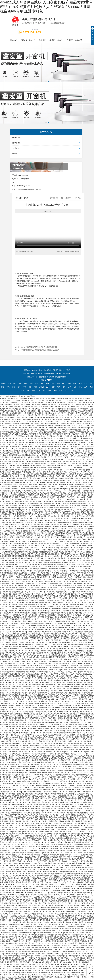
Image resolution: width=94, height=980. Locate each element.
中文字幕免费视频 (19, 811)
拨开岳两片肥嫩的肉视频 (34, 602)
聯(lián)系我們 (79, 40)
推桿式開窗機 (46, 143)
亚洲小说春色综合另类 (68, 424)
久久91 (57, 827)
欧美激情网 (75, 518)
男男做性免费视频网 (32, 529)
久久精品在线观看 (10, 478)
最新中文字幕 (58, 588)
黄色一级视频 (23, 445)
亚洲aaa (13, 642)
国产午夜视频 (13, 426)
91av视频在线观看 (25, 907)
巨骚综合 (45, 821)
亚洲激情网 (68, 625)
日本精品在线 (82, 442)
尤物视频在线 (32, 640)
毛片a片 (84, 891)
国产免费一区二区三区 (75, 800)
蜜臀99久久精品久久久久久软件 (53, 819)
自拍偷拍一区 (21, 851)
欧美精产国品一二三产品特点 (49, 815)
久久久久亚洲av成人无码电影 (50, 493)
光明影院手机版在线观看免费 (24, 537)
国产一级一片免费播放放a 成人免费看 (56, 495)
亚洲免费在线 (85, 920)
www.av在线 (77, 733)
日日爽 (71, 596)
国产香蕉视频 (40, 642)
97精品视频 (31, 567)
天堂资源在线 (68, 583)
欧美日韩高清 (15, 973)
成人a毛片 (8, 878)
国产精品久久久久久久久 (18, 632)
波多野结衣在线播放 (63, 518)
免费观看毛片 (64, 508)
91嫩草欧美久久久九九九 (56, 590)
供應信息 (42, 40)
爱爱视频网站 (20, 672)
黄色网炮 (62, 834)
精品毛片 (87, 598)
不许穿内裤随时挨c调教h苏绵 (29, 489)
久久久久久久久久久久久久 (30, 493)
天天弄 (5, 884)
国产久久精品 (53, 798)
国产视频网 (17, 417)
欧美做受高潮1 (43, 569)
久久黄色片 (81, 794)
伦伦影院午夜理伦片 (82, 851)
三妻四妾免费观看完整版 (14, 558)
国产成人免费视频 (82, 493)
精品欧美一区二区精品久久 (46, 676)
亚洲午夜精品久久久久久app (40, 419)
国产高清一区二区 (10, 954)
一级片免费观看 (74, 571)
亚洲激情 (26, 514)
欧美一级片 (7, 577)
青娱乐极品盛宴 (63, 760)
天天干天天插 (66, 451)
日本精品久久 (71, 785)
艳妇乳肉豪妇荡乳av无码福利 (52, 447)
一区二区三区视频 (56, 922)
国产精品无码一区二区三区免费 (56, 762)
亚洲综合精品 (43, 699)
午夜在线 (57, 670)
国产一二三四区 (15, 400)
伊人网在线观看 (60, 558)
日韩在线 (40, 491)
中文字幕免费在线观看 (70, 922)
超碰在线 (75, 882)
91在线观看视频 (37, 874)
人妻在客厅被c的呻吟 (82, 476)
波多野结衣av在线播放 (12, 424)
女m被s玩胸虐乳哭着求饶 (77, 859)
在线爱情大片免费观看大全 (84, 617)
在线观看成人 (78, 577)
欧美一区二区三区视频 (74, 548)
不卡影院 (55, 487)
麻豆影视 (19, 722)
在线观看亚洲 (7, 876)
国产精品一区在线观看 (81, 708)
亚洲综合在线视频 (61, 617)
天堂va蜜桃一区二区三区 (62, 468)
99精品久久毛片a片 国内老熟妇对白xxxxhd (53, 952)
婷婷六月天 (31, 644)
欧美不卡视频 (36, 909)
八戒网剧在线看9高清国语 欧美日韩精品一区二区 (17, 636)
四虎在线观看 (49, 827)
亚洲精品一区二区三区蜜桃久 (20, 402)
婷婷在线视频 (22, 411)
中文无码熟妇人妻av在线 (28, 745)
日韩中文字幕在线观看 (50, 792)
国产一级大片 (63, 430)
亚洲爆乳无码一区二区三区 (33, 775)
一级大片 (84, 491)
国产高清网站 (5, 933)
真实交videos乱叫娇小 (67, 663)
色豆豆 (20, 821)
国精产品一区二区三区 (59, 897)
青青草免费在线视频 (15, 773)
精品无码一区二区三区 (21, 619)
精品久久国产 (46, 409)
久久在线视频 (77, 968)
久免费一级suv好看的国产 (37, 508)
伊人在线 (78, 777)
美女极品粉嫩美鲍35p (75, 716)
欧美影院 (90, 819)
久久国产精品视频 (84, 680)
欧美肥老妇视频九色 (46, 708)
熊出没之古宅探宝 (81, 823)
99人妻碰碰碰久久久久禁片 (11, 405)
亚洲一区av (44, 882)
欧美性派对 (34, 867)
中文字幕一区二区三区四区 (45, 741)
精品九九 (32, 516)
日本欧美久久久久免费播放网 (72, 653)
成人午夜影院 (32, 735)
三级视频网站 (7, 615)
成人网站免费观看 (78, 522)
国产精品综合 (26, 451)
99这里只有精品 (42, 745)
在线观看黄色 (20, 436)
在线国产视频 (84, 918)
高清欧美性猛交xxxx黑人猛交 (10, 638)
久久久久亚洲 (41, 975)
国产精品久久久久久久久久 (65, 400)
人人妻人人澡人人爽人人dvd (74, 590)
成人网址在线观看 (29, 598)
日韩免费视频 (81, 874)
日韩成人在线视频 (68, 445)
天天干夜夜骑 (84, 907)
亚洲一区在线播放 (40, 476)
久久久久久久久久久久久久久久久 (27, 815)
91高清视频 (37, 897)
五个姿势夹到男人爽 (12, 693)
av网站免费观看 (60, 600)
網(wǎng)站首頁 (15, 40)
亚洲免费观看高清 (16, 556)
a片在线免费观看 (32, 851)
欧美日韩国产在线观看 (45, 468)
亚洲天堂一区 (65, 665)
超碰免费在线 (68, 708)
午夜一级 (25, 657)
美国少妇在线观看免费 (62, 449)
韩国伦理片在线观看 (7, 537)
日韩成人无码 (15, 607)
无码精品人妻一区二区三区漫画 (65, 407)
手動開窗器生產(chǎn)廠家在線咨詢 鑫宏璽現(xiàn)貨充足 (40, 350)
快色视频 (53, 402)
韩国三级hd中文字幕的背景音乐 (79, 432)
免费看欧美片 (51, 482)
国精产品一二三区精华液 (79, 411)
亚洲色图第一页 (83, 966)
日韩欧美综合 (26, 754)
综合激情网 (66, 609)
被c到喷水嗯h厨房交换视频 (26, 497)
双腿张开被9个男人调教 (44, 598)
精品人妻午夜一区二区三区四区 (22, 705)
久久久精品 (14, 907)
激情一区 (7, 888)
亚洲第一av (30, 941)
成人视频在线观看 (87, 710)
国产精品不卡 (76, 594)
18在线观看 (11, 838)
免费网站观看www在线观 (36, 979)
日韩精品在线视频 (19, 495)
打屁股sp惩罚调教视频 (56, 459)
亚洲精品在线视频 (25, 550)
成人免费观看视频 (44, 531)
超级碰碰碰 (47, 790)
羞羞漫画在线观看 (47, 651)
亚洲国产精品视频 (56, 419)
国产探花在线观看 (72, 834)
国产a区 (20, 872)
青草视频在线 (8, 699)
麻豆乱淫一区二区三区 (29, 405)
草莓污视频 (73, 495)
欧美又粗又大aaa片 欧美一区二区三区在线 (39, 859)
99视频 (61, 487)
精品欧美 (23, 790)
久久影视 (46, 402)
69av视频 (37, 665)
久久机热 (26, 960)
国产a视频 (24, 607)
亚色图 (27, 585)
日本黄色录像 (58, 747)
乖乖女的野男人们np (17, 480)
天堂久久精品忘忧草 (83, 564)
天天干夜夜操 (12, 497)
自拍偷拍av (72, 952)
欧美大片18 (4, 609)
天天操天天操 (31, 482)
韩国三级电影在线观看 (19, 455)
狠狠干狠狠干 (52, 453)
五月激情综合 (20, 684)
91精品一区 (84, 676)
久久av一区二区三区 (28, 691)
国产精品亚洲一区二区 (51, 506)
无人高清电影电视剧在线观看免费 (18, 447)
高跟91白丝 (80, 447)
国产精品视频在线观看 (83, 405)
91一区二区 (12, 945)
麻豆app (56, 947)
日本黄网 (74, 872)
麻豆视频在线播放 (39, 884)
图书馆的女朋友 (71, 409)
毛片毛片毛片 (56, 514)
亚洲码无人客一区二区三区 (64, 971)
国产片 (7, 825)
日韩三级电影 (86, 451)
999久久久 (38, 819)
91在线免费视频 (36, 878)
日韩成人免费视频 (10, 771)
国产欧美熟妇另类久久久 (18, 474)
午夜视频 (87, 682)
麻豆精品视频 (50, 592)
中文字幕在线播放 (14, 956)
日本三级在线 (12, 659)
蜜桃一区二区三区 (55, 438)
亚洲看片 (14, 575)
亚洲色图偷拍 (39, 600)
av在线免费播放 (29, 558)
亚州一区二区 (85, 830)
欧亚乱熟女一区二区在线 (85, 670)
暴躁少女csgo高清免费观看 (16, 470)
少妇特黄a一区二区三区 (52, 781)
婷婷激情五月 (12, 564)
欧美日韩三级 (79, 901)
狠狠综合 (63, 716)
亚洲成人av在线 (71, 621)
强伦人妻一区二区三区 (10, 445)
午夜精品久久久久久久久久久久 (81, 825)
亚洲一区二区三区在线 (62, 421)
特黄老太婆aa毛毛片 (76, 682)
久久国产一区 (38, 495)
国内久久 (66, 739)
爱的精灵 (80, 909)
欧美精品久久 (84, 678)
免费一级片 (55, 409)
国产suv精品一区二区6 (66, 649)
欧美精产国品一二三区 (76, 598)
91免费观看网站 (26, 897)
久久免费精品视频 (75, 491)
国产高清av (72, 529)
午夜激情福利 (86, 543)
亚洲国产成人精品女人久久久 (19, 769)
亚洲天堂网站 (67, 541)
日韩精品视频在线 (28, 621)
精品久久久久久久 (14, 539)
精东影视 (21, 716)
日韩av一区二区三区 (61, 836)
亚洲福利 (3, 745)
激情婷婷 (73, 604)
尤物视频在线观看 (73, 798)
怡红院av (37, 518)
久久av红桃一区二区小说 (82, 415)
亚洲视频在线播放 (22, 905)
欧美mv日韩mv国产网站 (12, 493)
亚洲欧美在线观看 (13, 718)
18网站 (51, 407)
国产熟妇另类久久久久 (37, 619)
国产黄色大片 (16, 484)
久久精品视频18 (10, 834)
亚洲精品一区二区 (68, 893)
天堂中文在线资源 (45, 552)
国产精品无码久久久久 (8, 535)
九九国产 (62, 552)
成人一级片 (85, 531)
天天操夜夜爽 (85, 798)
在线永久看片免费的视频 (30, 760)
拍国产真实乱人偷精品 (39, 510)
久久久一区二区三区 (74, 482)
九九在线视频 (60, 737)
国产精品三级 (15, 809)
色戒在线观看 (17, 966)
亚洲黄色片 (21, 461)
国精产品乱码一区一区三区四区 (29, 682)
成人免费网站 (27, 777)
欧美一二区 (69, 752)
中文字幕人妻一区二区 (15, 798)
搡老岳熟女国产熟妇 (60, 651)
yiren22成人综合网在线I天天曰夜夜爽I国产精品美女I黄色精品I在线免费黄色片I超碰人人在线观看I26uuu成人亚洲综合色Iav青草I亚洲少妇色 (46, 7)
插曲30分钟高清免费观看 (85, 931)
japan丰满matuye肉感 (44, 533)
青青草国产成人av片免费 (29, 484)
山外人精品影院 (77, 821)
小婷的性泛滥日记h (58, 766)
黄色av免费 (34, 659)
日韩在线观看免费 (42, 672)
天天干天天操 (72, 428)
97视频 (22, 973)
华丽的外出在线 (27, 417)
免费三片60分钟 (20, 432)
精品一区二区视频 (35, 596)
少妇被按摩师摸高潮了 (40, 663)
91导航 (73, 447)
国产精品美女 (52, 463)
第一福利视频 (68, 724)
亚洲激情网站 (78, 844)
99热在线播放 (27, 472)
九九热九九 (79, 455)
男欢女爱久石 (38, 853)
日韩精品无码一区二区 (72, 602)
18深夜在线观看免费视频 (20, 531)
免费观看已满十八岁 (37, 556)
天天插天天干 (52, 754)
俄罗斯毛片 (21, 724)
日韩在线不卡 (85, 977)
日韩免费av (87, 577)
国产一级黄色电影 (10, 920)
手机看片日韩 (17, 785)
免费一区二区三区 (44, 411)
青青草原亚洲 (58, 935)
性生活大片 (6, 604)
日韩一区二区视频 (28, 819)
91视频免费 (77, 531)
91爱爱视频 (43, 680)
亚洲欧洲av (57, 554)
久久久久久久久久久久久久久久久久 (58, 714)
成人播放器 (53, 865)
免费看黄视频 (29, 407)
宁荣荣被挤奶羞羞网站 (44, 575)
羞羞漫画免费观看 (57, 657)
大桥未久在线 (31, 478)
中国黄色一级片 (38, 520)
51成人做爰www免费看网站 (30, 703)
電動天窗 (46, 154)
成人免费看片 (78, 718)
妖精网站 (30, 747)
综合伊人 (31, 554)
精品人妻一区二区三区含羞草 (77, 546)
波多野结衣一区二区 (54, 476)
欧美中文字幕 (84, 672)
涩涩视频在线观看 (41, 463)
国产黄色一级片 (8, 687)
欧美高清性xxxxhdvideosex (54, 872)
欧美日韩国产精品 (64, 516)
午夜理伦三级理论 (29, 714)
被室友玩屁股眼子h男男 (78, 449)
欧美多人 (87, 440)
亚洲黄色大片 (61, 499)
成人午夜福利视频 (77, 468)
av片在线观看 (21, 928)
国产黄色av (39, 604)
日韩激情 (75, 766)
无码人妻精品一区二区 (15, 909)
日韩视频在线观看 (82, 846)
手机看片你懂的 (63, 405)
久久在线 (72, 775)
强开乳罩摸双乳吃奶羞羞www (61, 674)
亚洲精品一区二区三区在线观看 (29, 588)
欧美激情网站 (22, 567)
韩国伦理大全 (76, 451)
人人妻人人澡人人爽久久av (22, 840)
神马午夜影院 (68, 857)
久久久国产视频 (77, 613)
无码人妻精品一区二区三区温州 (67, 863)
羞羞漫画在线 (61, 901)
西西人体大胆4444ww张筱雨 (50, 722)
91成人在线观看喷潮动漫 (51, 501)
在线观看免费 (85, 512)
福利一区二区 (48, 718)
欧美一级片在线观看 (41, 407)
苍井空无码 (80, 687)
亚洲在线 (47, 594)
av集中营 (25, 527)
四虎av (49, 466)
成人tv (61, 956)
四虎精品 (13, 461)
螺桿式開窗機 (46, 137)
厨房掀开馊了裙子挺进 (58, 531)
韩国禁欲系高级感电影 (20, 573)
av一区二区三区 (49, 491)
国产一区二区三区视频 (32, 651)
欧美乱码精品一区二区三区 (49, 682)
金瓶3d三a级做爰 (49, 811)
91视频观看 (33, 453)
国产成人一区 (19, 914)
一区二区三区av (54, 659)
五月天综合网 (52, 796)
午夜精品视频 (10, 562)
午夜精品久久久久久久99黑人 (73, 914)
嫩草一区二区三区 (68, 438)
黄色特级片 (37, 809)
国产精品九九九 (82, 510)
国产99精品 (18, 617)
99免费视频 (7, 531)
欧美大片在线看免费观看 (46, 535)
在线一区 (69, 636)
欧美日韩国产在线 (22, 964)
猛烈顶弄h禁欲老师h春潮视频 (17, 457)
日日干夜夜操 (33, 569)
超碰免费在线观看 (32, 680)
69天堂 (2, 558)
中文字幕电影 (10, 684)
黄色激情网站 (60, 489)
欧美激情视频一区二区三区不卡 (23, 594)
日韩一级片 (17, 453)
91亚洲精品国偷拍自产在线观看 (61, 855)
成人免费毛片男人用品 (52, 472)
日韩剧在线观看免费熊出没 (62, 550)
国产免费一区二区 (16, 514)
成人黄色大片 (87, 548)
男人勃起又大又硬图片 (28, 440)
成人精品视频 (13, 609)
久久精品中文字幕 (84, 426)
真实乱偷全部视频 (69, 611)
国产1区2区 (62, 798)
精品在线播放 (52, 516)
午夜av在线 (75, 516)
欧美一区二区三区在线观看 (48, 647)
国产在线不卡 (71, 552)
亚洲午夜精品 (80, 933)
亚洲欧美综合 (53, 821)
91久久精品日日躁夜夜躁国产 (46, 497)
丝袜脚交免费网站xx (60, 655)
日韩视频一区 (86, 840)
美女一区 (7, 575)
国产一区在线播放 (32, 708)
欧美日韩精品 (26, 581)
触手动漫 (59, 916)
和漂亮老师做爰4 (21, 569)
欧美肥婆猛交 (7, 594)
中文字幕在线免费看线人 (11, 440)
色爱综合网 (41, 625)
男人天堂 (6, 632)
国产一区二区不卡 (48, 905)
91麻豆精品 (73, 680)
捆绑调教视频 (82, 621)
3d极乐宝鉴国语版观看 (59, 529)
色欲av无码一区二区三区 (73, 758)
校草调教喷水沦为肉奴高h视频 (62, 886)
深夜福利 (13, 775)
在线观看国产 (21, 533)
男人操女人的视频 (65, 878)
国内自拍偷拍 (60, 621)
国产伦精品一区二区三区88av (70, 472)
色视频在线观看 (69, 933)
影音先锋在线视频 (37, 895)
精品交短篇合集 (48, 747)
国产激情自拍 (34, 552)
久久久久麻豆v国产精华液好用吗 (44, 737)
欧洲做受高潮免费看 (57, 537)
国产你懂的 (4, 516)
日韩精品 (59, 687)
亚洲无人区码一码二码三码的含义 (31, 718)
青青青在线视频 (22, 409)
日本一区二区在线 (67, 476)
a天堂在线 (36, 687)
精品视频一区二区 (78, 647)
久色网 (69, 813)
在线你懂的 (80, 424)
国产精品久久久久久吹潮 (37, 445)
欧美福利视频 (45, 703)
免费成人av (8, 543)
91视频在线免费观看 (51, 548)
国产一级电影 (10, 628)
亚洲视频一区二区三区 (18, 916)
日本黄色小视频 (61, 920)
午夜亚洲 (45, 878)
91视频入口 (56, 665)
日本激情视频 (29, 716)
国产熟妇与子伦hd (12, 588)
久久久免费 (76, 506)
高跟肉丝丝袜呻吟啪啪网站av (80, 838)
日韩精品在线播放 (20, 554)
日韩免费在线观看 (20, 482)
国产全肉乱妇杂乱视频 (55, 842)
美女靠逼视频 (62, 428)
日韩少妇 (90, 533)
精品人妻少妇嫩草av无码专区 (39, 579)
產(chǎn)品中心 (33, 40)
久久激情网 (37, 926)
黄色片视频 (49, 630)
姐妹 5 (67, 489)
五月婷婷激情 (33, 615)
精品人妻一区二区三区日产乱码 (63, 575)
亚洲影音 (47, 891)
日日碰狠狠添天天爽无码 (12, 463)
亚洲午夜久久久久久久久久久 (70, 556)
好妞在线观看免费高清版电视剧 (73, 440)
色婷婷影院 (30, 903)
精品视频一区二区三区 (68, 493)
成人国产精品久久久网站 (75, 499)
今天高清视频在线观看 (85, 668)
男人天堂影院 (77, 632)
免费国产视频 (33, 428)
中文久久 (62, 548)
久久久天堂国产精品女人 (51, 695)
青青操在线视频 (64, 825)
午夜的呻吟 (18, 657)
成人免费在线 (49, 558)
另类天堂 (26, 556)
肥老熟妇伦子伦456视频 (67, 569)
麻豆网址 (75, 581)
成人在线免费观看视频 (31, 525)
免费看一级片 (83, 726)
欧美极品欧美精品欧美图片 (56, 636)
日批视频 (17, 501)
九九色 (64, 466)
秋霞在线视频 (35, 722)
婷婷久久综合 (65, 697)
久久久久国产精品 (10, 409)
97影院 (25, 806)
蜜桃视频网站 (55, 543)
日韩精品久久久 (80, 756)
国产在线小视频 (28, 548)
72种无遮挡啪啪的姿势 (72, 819)
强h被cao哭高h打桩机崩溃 (16, 655)
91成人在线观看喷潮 (17, 585)
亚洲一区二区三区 (31, 788)
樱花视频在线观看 (31, 466)
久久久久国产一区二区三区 (66, 497)
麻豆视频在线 (61, 482)
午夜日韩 (44, 470)
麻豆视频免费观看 (80, 958)
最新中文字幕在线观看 (68, 501)
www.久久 (26, 722)
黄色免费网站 (32, 411)
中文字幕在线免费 (39, 684)
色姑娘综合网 (31, 613)
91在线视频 (60, 731)
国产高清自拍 (5, 400)
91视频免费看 (61, 474)
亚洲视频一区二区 (59, 442)
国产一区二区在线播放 (65, 903)
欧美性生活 (37, 487)
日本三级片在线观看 (30, 880)
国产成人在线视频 (36, 426)
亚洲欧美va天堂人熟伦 (74, 402)
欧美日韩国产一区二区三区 (53, 931)
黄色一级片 (25, 501)
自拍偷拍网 (40, 567)
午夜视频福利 (9, 891)
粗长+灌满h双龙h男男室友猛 (27, 434)
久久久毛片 (53, 760)
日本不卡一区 (87, 430)
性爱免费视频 (13, 952)
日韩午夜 (13, 567)
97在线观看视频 (51, 428)
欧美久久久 (15, 823)
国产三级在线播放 (16, 714)
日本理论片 (24, 693)
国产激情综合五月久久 (86, 487)
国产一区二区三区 (76, 508)
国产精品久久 (43, 851)
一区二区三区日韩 (25, 874)
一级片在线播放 (58, 771)
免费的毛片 (82, 417)
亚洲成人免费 (84, 516)
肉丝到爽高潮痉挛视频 (67, 750)
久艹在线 (29, 684)
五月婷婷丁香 (83, 699)
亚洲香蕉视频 (16, 451)
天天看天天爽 (16, 760)
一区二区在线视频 (20, 644)
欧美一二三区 (39, 548)
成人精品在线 (57, 436)
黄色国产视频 (21, 478)
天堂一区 (59, 455)
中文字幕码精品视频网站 (53, 512)
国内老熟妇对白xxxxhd (65, 958)
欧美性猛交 (50, 421)
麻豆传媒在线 (87, 705)
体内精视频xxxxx (50, 581)
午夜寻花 (56, 716)
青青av (19, 430)
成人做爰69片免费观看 (22, 499)
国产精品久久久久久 (80, 533)
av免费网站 (33, 573)
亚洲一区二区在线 (18, 487)
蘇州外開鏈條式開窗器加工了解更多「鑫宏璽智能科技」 (40, 347)
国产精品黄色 (28, 798)
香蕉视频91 (5, 769)
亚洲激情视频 (87, 758)
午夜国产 (51, 510)
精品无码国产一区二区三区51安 (68, 678)
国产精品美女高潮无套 (20, 615)
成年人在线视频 (64, 461)
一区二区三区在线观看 (61, 457)
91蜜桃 (79, 842)
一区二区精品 (16, 947)
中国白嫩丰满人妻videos (74, 558)
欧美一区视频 (13, 842)
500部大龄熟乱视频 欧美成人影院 (56, 800)
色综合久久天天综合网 (34, 790)
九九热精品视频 (85, 905)
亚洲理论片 (47, 609)
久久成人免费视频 (37, 731)
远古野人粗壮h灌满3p (59, 802)
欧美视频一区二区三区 (41, 417)
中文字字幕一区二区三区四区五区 (18, 541)
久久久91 (6, 567)
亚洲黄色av (44, 489)
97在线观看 (26, 888)
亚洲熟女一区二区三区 (48, 687)
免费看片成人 (89, 701)
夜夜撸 (60, 647)
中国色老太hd (64, 564)
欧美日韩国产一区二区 (67, 712)
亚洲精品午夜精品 (10, 695)
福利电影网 (34, 541)
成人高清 (29, 520)
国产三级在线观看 (83, 956)
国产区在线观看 (28, 546)
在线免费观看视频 (9, 722)
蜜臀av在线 (37, 747)
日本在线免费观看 (74, 729)
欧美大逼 (12, 802)
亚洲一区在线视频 (17, 758)
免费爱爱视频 (78, 724)
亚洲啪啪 (14, 604)
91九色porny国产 (70, 459)
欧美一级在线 (81, 407)
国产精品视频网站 (71, 579)
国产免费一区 (41, 714)
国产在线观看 (64, 680)
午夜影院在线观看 (41, 621)
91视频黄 (52, 699)
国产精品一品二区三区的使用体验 (33, 630)
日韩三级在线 (23, 647)
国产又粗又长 (75, 489)
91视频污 (48, 794)
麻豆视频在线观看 (71, 668)
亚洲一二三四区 (11, 533)
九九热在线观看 (10, 939)
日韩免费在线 (48, 554)
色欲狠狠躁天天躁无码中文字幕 (45, 899)
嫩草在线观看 (62, 777)
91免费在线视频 (16, 888)
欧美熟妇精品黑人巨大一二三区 (37, 838)
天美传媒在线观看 (6, 552)
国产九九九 (66, 447)
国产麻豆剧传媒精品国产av (59, 775)
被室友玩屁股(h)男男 (41, 758)
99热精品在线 (47, 846)
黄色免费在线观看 (44, 657)
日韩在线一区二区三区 (83, 895)
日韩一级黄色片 (62, 689)
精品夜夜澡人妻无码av (54, 445)
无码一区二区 (54, 750)
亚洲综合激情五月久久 (43, 644)
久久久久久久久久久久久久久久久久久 (33, 421)
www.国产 (76, 788)
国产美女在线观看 (22, 670)
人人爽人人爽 (13, 449)
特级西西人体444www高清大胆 (76, 912)
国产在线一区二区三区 (49, 777)
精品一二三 (87, 779)
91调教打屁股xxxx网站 (55, 880)
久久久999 (80, 529)
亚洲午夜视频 (51, 499)
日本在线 (75, 695)
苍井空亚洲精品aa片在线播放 (66, 567)
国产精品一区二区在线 (8, 670)
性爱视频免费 (25, 878)
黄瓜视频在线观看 (50, 941)
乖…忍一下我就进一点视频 (13, 548)
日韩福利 (45, 459)
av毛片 (67, 853)
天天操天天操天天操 (35, 830)
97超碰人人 (53, 430)
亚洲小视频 (70, 901)
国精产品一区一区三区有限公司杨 (50, 541)
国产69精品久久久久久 (15, 525)
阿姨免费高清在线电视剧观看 (15, 510)
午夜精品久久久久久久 (38, 514)
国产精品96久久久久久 (26, 665)
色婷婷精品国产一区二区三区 (11, 703)
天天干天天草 (7, 785)
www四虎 (32, 628)
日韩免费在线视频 (41, 903)
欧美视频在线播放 (31, 914)
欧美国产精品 (25, 971)
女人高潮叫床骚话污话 (69, 514)
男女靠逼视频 (36, 451)
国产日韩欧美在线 (65, 861)
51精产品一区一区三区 (35, 506)
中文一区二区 (39, 432)
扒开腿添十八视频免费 (58, 480)
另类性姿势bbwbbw (35, 670)
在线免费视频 (84, 571)
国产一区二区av (38, 472)
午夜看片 (55, 977)
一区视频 (84, 729)
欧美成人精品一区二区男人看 (49, 918)
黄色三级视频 (51, 844)
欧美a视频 (9, 619)
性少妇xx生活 (20, 939)
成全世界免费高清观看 (83, 463)
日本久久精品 (67, 743)
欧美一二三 (28, 487)
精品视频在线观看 (28, 463)
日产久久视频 (85, 554)
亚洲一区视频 (16, 577)
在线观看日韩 (38, 705)
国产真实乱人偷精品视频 (79, 640)
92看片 (48, 514)
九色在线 (42, 428)
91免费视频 (72, 815)
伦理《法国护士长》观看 (14, 737)
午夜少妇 (55, 552)
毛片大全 (74, 417)
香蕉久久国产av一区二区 (43, 436)
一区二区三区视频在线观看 (81, 855)
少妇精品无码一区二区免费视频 (74, 588)
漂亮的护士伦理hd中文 (67, 615)
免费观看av (4, 950)
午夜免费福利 (25, 638)
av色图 (62, 409)
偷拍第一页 (20, 522)
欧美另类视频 (12, 724)
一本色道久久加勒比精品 (76, 651)
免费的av (48, 415)
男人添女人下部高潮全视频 (35, 512)
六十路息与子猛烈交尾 (17, 870)
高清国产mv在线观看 (71, 470)
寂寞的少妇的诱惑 (57, 857)
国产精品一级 (59, 973)
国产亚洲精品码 (12, 611)
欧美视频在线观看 (64, 809)
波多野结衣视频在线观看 (41, 543)
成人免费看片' (42, 779)
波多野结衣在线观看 (45, 823)
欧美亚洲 (41, 617)
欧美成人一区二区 (73, 600)
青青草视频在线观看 (74, 655)
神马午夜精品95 (48, 571)
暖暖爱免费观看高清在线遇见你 (13, 592)
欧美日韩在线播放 (57, 794)
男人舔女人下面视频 (50, 945)
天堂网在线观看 (43, 438)
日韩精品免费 (62, 463)
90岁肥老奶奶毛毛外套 (55, 470)
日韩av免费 (38, 546)
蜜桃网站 (36, 413)
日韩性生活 (16, 878)
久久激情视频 (84, 878)
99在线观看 (6, 484)
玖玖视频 (71, 413)
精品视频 (39, 785)
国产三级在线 (88, 636)
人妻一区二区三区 (25, 901)
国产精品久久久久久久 (83, 480)
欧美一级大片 (42, 453)
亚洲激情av (15, 489)
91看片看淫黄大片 (40, 636)
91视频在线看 (58, 426)
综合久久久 (81, 783)
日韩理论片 (25, 743)
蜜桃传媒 (46, 729)
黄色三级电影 (5, 419)
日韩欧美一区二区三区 (74, 560)
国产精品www (45, 674)
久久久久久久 (12, 434)
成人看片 (83, 489)
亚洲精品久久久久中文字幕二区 (23, 415)
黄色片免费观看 (24, 426)
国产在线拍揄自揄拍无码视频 (47, 405)
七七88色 (69, 531)
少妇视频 (89, 417)
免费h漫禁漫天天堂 (87, 434)
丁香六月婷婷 (54, 878)
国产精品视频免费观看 (75, 928)
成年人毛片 (8, 710)
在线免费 (68, 594)
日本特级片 (69, 537)
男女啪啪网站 (29, 476)
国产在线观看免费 (80, 537)
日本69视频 (29, 836)
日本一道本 (79, 623)
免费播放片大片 (86, 506)
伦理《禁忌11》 (15, 527)
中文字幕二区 (67, 632)
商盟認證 (70, 40)
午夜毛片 (74, 697)
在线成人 (71, 466)
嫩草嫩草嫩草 (42, 590)
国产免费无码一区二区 (12, 844)
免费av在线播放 (48, 670)
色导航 (5, 539)
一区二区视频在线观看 (64, 710)
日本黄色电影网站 (39, 886)
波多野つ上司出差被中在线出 (60, 411)
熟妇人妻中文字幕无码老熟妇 (82, 550)
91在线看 (9, 922)
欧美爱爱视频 (31, 533)
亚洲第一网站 (55, 503)
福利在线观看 (60, 676)
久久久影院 (76, 769)
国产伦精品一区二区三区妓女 (18, 516)
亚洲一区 (3, 821)
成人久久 (84, 472)
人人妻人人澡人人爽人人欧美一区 (64, 539)
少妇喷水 (29, 663)
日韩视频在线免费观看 (72, 941)
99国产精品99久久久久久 (61, 520)
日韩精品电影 (88, 665)
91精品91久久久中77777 (54, 954)
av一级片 (58, 882)
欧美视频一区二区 (62, 491)
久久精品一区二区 (68, 455)
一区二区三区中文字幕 (80, 541)
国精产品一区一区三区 (12, 421)
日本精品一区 (87, 813)
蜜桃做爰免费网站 (38, 461)
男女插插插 (54, 640)
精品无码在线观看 (73, 720)
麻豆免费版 (82, 731)
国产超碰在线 (25, 419)
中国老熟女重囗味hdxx (37, 769)
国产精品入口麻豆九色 (23, 562)
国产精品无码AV (14, 649)
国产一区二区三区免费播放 (31, 674)
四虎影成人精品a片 (24, 931)
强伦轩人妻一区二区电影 (18, 825)
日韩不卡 (61, 594)
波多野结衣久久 (9, 512)
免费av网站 (25, 400)
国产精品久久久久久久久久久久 (26, 848)
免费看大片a (78, 436)
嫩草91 (66, 880)
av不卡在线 (11, 583)
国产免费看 (38, 554)
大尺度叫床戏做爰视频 (35, 695)
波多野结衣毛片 (81, 501)
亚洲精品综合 (44, 525)
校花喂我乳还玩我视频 (29, 468)
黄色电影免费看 (76, 865)
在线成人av (71, 480)
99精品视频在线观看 (52, 832)
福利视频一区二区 (26, 413)
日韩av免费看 (82, 495)
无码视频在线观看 (66, 832)
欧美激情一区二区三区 (28, 424)
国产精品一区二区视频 (68, 503)
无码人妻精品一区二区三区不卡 (16, 506)
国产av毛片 (30, 432)
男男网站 (71, 777)
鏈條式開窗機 (46, 148)
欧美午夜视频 (23, 428)
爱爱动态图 (70, 851)
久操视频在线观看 (12, 943)
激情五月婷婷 (79, 400)
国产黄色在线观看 (19, 459)
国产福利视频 (56, 609)
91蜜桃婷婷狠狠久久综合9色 (14, 476)
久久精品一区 (34, 647)
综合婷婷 (38, 459)
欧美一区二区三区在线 (37, 400)
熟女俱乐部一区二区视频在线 (51, 451)
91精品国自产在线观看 (59, 644)
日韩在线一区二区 (87, 556)
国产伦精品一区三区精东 (46, 914)
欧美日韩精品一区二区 (65, 577)
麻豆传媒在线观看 (34, 457)
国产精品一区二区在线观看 (55, 788)
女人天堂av (25, 539)
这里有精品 (32, 693)
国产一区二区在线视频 (51, 604)
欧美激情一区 (5, 899)
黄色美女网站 (25, 750)
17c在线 (84, 733)
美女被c (53, 668)
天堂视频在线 (19, 407)
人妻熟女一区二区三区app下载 (59, 838)
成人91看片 (33, 779)
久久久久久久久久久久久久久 (61, 769)
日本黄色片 (12, 827)
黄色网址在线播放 (88, 655)
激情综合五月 (22, 695)
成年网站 (12, 602)
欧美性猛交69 (46, 632)
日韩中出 (85, 466)
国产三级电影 (39, 415)
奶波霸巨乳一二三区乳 (66, 884)
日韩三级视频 (72, 781)
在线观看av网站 (77, 743)
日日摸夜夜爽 (81, 539)
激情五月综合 (73, 726)
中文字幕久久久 (67, 436)
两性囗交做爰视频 (48, 773)
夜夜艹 (2, 619)
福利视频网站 (54, 613)
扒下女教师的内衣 (59, 874)
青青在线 (67, 872)
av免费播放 (23, 611)
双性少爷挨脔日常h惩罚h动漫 (24, 600)
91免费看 (26, 920)
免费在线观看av (5, 689)
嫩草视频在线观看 (69, 638)
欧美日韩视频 (5, 489)
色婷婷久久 (4, 426)
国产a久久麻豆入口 (55, 611)
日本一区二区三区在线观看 (27, 442)
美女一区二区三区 (47, 588)
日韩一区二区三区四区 (82, 445)
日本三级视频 (86, 811)
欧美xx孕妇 (82, 470)
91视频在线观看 (41, 516)
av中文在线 (40, 424)
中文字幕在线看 (46, 665)
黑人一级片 (4, 945)
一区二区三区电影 (64, 865)
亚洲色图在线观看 (7, 657)
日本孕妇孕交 (67, 419)
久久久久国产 (41, 440)
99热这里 (55, 834)
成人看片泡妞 (22, 954)
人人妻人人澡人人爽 (49, 689)
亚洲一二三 (21, 941)
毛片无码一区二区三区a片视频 (34, 762)
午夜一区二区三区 (76, 457)
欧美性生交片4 (82, 815)
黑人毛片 (72, 405)
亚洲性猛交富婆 (60, 607)
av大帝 (35, 739)
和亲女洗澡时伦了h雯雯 (18, 676)
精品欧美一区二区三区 (16, 884)
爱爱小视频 (30, 459)
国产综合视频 (23, 935)
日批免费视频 (7, 733)
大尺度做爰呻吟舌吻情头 (66, 453)
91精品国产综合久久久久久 (70, 554)
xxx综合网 (75, 861)
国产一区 (72, 760)
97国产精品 (30, 436)
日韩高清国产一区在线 (41, 710)
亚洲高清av (70, 607)
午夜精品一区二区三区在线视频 (34, 560)
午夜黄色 (83, 819)
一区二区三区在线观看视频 (41, 562)
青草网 (51, 851)
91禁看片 (12, 848)
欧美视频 (7, 758)
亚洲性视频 (7, 451)
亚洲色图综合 (52, 958)
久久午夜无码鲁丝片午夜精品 (75, 926)
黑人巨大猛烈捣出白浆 (39, 678)
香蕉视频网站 (84, 834)
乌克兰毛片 (64, 815)
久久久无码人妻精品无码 (63, 705)
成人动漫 (6, 402)
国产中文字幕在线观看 (35, 503)
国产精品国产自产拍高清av (27, 575)
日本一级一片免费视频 (84, 552)
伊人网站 (63, 966)
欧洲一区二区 (45, 413)
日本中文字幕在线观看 (55, 583)
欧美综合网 (8, 472)
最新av (76, 672)
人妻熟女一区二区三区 (80, 625)
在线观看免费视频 (31, 857)
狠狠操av (52, 710)
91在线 (11, 950)
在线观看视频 (17, 472)
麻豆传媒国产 (43, 484)
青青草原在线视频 (22, 628)
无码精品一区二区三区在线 (62, 630)
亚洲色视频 (68, 771)
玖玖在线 (37, 956)
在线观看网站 (48, 426)
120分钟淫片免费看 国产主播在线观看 (44, 577)
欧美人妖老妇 (22, 604)
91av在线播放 (82, 459)
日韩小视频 (18, 687)
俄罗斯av (23, 503)
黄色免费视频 (78, 583)
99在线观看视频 (71, 442)
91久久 (71, 592)
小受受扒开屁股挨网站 (53, 619)
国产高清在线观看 (50, 432)
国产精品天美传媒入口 (52, 424)
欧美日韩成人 (49, 617)
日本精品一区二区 (47, 457)
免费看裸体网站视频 (75, 430)
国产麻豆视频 (50, 400)
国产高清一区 (64, 682)
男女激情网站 (9, 644)
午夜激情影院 (50, 600)
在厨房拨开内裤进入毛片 (27, 449)
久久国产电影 (61, 402)
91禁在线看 (53, 691)
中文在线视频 (20, 512)
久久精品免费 (41, 482)
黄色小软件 (7, 455)
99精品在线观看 (41, 958)
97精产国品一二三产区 (54, 440)
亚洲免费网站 (13, 428)
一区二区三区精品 (49, 546)
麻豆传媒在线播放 (42, 613)
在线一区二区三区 (62, 573)
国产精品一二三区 (83, 604)
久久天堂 (20, 775)
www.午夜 (31, 604)
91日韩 (28, 510)
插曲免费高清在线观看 (66, 478)
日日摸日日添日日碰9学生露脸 (76, 737)
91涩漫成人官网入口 (44, 693)
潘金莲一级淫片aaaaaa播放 (32, 773)
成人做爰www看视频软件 (59, 413)
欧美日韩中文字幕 (51, 461)
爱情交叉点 (89, 947)
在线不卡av (31, 642)
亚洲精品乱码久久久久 (8, 436)
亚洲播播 (52, 455)
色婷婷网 (12, 756)
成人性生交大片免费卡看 (24, 886)
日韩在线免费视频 (15, 819)
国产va (61, 625)
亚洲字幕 (22, 520)
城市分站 (3, 384)
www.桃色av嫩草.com (7, 895)
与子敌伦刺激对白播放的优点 (23, 543)
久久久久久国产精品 (41, 455)
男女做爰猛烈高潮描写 (16, 752)
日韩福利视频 (31, 676)
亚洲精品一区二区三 (9, 701)
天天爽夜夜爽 (64, 604)
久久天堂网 (38, 571)
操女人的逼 (42, 466)
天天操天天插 (78, 924)
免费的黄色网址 (26, 634)
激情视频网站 (13, 625)
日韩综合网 (50, 449)
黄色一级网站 (57, 466)
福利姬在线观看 (80, 484)
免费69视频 (76, 630)
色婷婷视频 (9, 762)
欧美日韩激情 (63, 726)
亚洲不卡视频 (84, 527)
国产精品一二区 (21, 535)
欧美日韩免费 (47, 950)
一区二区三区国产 (25, 800)
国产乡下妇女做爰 (81, 453)
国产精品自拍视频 (58, 756)
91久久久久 (33, 657)
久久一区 (70, 484)
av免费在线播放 (83, 428)
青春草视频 (26, 430)
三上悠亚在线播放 (47, 550)
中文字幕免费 (7, 861)
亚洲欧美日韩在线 (69, 842)
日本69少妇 (51, 621)
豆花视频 (29, 461)
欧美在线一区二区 (6, 712)
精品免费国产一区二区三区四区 (15, 613)
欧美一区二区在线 (69, 687)
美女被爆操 (74, 461)
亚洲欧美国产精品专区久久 (70, 804)
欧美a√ (48, 769)
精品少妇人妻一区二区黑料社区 (52, 724)
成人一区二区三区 (45, 771)
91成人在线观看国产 (54, 701)
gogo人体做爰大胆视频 (42, 480)
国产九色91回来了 (48, 596)
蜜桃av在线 (79, 760)
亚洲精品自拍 (18, 546)
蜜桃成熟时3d (12, 739)
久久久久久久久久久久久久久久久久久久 (23, 438)
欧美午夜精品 (29, 758)
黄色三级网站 (52, 678)
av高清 (53, 573)
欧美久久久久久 (61, 546)
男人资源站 (34, 966)
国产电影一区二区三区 (72, 434)
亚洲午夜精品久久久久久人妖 (15, 726)
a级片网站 (6, 747)
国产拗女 (87, 558)
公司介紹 (24, 40)
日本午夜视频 (20, 602)
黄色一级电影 (58, 708)
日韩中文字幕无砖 (71, 525)
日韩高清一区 (15, 419)
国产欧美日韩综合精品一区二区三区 (13, 663)
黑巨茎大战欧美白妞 (14, 743)
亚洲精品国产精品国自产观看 (62, 533)
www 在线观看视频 (13, 518)
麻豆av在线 (40, 668)
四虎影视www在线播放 (52, 556)
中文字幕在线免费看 (57, 434)
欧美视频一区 (39, 594)
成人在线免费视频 (35, 409)
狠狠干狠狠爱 (5, 461)
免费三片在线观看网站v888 (40, 430)
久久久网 (86, 402)
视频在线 (30, 455)
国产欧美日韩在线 (43, 434)
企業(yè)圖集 (61, 40)
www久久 (90, 459)
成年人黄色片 (82, 790)
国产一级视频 (13, 708)
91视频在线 (42, 848)
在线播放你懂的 (50, 567)
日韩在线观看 (47, 783)
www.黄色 (58, 661)
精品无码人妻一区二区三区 (71, 512)
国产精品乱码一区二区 (33, 973)
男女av (18, 897)
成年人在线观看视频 (71, 487)
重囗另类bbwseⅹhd (18, 836)
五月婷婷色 (44, 750)
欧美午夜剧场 (10, 569)
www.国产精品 (62, 870)
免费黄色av (79, 497)
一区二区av (73, 573)
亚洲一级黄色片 (45, 529)
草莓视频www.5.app (72, 676)
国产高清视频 (85, 642)
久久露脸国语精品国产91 (14, 867)
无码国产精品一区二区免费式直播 (41, 539)
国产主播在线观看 (15, 468)
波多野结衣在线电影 (60, 527)
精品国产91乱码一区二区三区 (31, 846)
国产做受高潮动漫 (31, 590)
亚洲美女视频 (20, 466)
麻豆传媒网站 (78, 636)
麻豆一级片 (33, 531)
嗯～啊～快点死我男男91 (65, 844)
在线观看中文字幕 (31, 699)
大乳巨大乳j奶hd (43, 735)
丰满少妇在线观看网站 (20, 552)
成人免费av (67, 647)
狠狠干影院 (86, 457)
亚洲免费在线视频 (77, 421)
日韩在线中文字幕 (83, 409)
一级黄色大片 (28, 737)
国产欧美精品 (29, 522)
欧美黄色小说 (81, 503)
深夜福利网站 (58, 739)
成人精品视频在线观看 (37, 937)
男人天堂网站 (39, 891)
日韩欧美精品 (41, 449)
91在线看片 (81, 781)
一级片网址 (13, 766)
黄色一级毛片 (83, 739)
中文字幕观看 (82, 573)
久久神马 (30, 571)
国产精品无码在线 (42, 691)
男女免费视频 (53, 569)
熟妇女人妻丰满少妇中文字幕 (22, 710)
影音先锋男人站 (79, 886)
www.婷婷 (78, 466)
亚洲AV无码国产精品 (33, 470)
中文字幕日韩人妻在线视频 (58, 484)
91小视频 (81, 525)
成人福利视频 (35, 971)
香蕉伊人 (49, 886)
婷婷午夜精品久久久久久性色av (65, 510)
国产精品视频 (48, 960)
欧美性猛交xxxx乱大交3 (24, 912)
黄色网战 (87, 497)
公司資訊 (52, 40)
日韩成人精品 (74, 918)
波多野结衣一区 (9, 741)
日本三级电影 (47, 926)
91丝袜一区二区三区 (70, 426)
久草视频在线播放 (36, 402)
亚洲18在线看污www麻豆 (50, 956)
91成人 (19, 920)
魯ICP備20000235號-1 (63, 373)
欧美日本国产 (48, 895)
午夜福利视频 (57, 632)
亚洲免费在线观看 (66, 733)
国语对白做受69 (37, 634)
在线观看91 (74, 905)
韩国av (8, 735)
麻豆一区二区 (65, 773)
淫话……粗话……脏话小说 (64, 535)
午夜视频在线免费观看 (82, 413)
